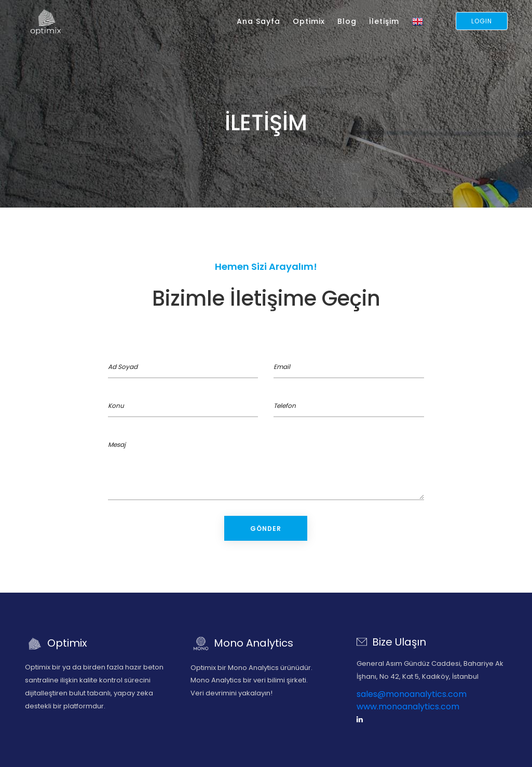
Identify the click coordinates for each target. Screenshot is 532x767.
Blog (347, 21)
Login (482, 21)
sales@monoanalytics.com (412, 694)
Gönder (266, 529)
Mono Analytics (242, 643)
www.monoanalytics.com (408, 707)
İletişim (384, 21)
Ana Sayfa (258, 21)
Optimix (309, 21)
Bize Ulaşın (391, 642)
